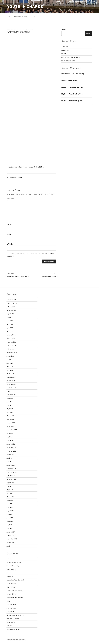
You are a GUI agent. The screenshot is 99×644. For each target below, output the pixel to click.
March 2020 (10, 497)
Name (10, 224)
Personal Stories (11, 594)
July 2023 (9, 402)
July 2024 (9, 359)
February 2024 (11, 377)
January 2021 (11, 465)
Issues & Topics (16, 177)
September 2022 (12, 430)
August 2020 (10, 483)
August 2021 (10, 455)
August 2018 (10, 511)
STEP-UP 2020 (11, 612)
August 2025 (10, 314)
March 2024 (10, 374)
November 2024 (12, 345)
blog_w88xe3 (28, 29)
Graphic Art (10, 576)
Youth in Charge (25, 7)
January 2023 (11, 423)
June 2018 (10, 518)
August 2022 (10, 433)
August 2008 (11, 543)
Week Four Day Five (76, 87)
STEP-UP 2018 (11, 608)
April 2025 (10, 328)
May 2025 (10, 324)
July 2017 (9, 525)
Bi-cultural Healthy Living (14, 562)
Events (9, 573)
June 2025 (10, 321)
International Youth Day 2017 (15, 580)
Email (10, 234)
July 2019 (9, 504)
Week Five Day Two (76, 94)
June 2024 (10, 363)
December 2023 (11, 384)
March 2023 (10, 416)
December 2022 (11, 426)
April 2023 (10, 412)
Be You (64, 54)
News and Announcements (15, 591)
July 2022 (9, 437)
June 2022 (10, 440)
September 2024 (12, 353)
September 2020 (12, 479)
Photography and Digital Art (15, 598)
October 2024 (11, 349)
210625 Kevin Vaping (76, 74)
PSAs (8, 601)
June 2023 (10, 405)
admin (64, 74)
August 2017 (10, 521)
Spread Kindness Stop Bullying (71, 57)
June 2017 (10, 528)
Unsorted (9, 626)
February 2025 (11, 335)
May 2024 (10, 367)
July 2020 (9, 486)
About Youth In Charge (21, 17)
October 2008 (11, 535)
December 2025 (11, 300)
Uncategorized (11, 622)
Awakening (65, 47)
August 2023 (10, 398)
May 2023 (10, 409)
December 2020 (12, 469)
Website (10, 244)
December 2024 (11, 342)
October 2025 (11, 307)
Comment (11, 199)
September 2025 (12, 310)
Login (34, 17)
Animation (10, 559)
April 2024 (10, 370)
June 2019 (10, 507)
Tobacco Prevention (13, 619)
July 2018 (9, 514)
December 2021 (11, 447)
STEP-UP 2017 (11, 605)
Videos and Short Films (13, 629)
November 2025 (12, 303)
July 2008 (9, 546)
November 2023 (12, 388)
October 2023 (11, 391)
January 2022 (11, 444)
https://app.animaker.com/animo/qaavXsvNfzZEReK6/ (26, 167)
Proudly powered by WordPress (16, 640)
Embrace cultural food (68, 61)
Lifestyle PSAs (11, 587)
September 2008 (12, 539)
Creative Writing (11, 569)
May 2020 (10, 490)
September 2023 (12, 395)
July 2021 (9, 458)
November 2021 (11, 451)
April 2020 (10, 493)
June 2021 (10, 462)
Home (9, 17)
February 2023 (11, 419)
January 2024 (11, 381)
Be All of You (65, 50)
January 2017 (11, 532)
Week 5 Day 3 (73, 80)
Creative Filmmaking (13, 566)
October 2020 (11, 476)
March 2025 (10, 331)
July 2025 (9, 317)
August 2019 (10, 500)
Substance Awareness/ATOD (15, 615)
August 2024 (10, 356)
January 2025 (11, 338)
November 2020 (12, 472)
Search (64, 29)
